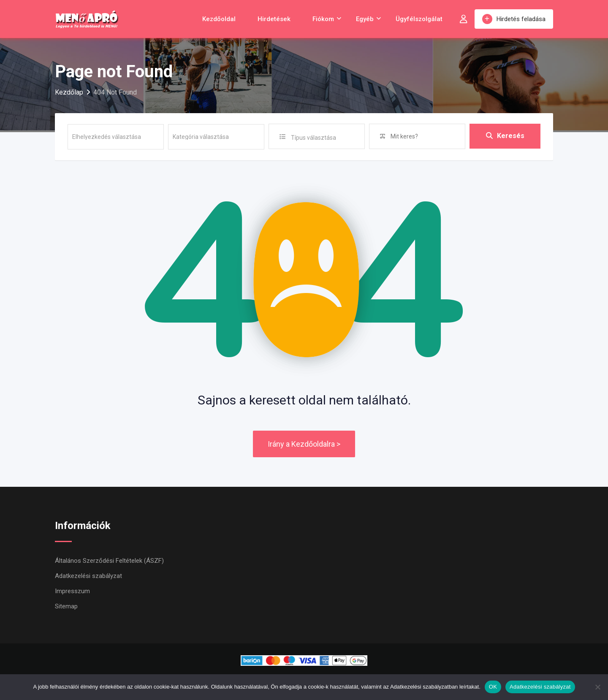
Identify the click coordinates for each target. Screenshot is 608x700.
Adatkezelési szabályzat (88, 576)
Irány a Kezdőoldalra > (304, 444)
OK (493, 687)
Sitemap (66, 606)
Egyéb (365, 19)
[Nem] (597, 687)
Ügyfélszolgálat (419, 19)
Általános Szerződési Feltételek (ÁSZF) (109, 561)
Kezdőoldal (219, 19)
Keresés (505, 136)
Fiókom (323, 19)
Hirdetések (274, 19)
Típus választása (313, 138)
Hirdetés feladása (514, 19)
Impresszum (72, 591)
